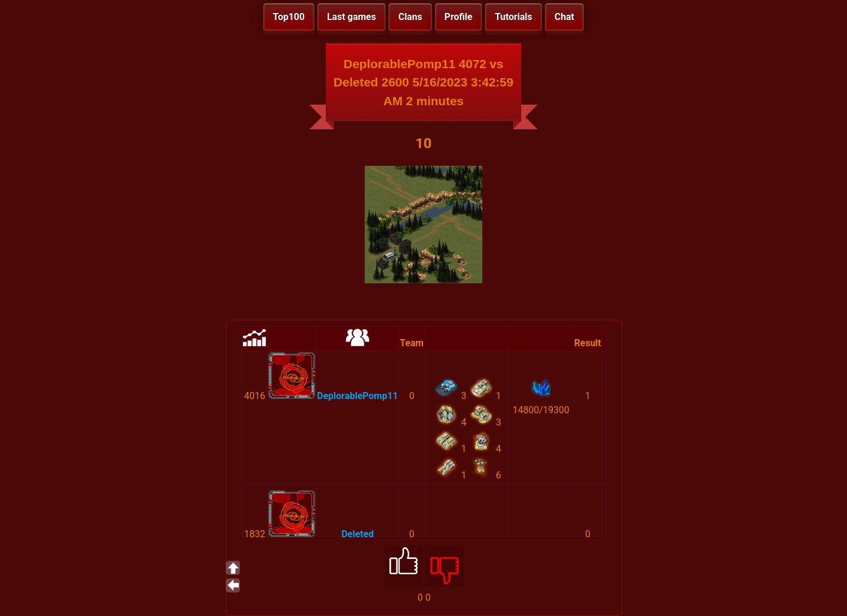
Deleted (357, 534)
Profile (459, 17)
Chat (564, 17)
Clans (410, 17)
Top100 (289, 17)
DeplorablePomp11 (358, 396)
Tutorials (513, 17)
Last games (351, 17)
